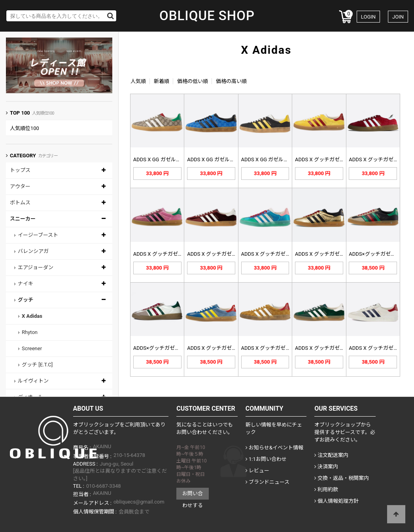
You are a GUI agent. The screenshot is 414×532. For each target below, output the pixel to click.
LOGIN (368, 17)
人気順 (138, 81)
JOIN (398, 17)
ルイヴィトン (33, 381)
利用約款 (326, 490)
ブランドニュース (267, 482)
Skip (0, 0)
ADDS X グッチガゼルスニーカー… (227, 348)
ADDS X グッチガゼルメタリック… (335, 254)
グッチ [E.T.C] (37, 365)
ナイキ (26, 284)
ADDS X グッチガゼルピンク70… (170, 254)
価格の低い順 (193, 81)
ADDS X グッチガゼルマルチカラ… (281, 254)
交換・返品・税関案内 (342, 478)
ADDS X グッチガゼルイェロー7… (333, 159)
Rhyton (30, 332)
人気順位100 (25, 128)
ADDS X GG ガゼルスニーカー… (169, 159)
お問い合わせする (193, 495)
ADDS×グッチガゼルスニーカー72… (174, 348)
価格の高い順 (231, 81)
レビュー (257, 471)
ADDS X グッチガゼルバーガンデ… (227, 254)
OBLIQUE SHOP (207, 16)
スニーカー (23, 219)
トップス (20, 170)
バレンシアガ (33, 251)
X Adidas (32, 316)
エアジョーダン (36, 267)
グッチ (26, 300)
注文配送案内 (331, 455)
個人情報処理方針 (336, 501)
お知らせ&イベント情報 (274, 448)
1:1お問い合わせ (266, 459)
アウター (20, 186)
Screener (32, 348)
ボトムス (20, 203)
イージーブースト (38, 235)
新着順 (162, 81)
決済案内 (326, 467)
